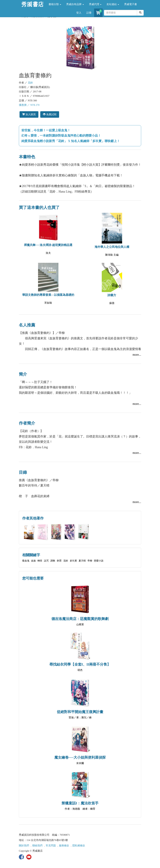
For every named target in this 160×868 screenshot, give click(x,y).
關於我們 (24, 846)
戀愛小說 (99, 561)
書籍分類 (55, 4)
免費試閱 (50, 114)
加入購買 (29, 114)
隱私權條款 (79, 846)
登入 (79, 13)
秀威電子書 (131, 4)
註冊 (89, 13)
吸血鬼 (26, 561)
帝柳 (90, 561)
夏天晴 (82, 561)
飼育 (59, 561)
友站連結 (113, 4)
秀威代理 (95, 4)
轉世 (40, 561)
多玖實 (73, 561)
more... (137, 355)
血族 (33, 561)
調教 (53, 561)
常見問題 (51, 846)
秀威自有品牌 (75, 4)
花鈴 (30, 83)
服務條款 (64, 846)
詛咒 (46, 561)
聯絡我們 (37, 846)
